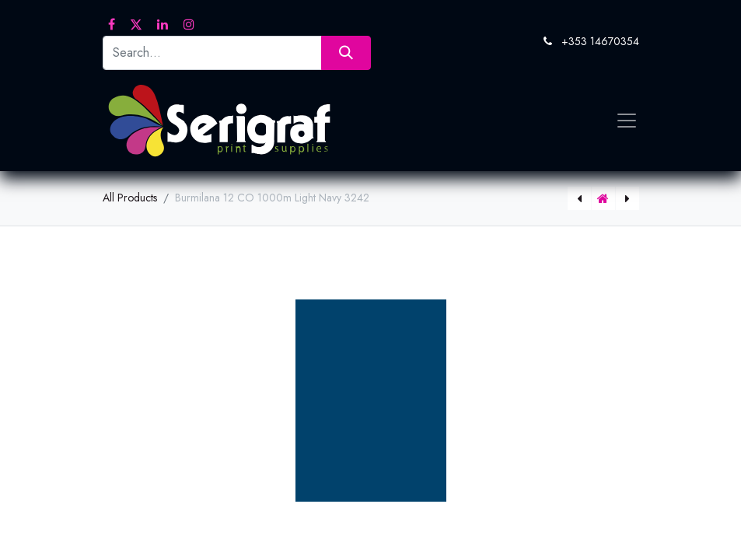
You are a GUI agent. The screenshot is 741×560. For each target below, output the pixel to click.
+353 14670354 (600, 41)
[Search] (346, 52)
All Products (130, 198)
